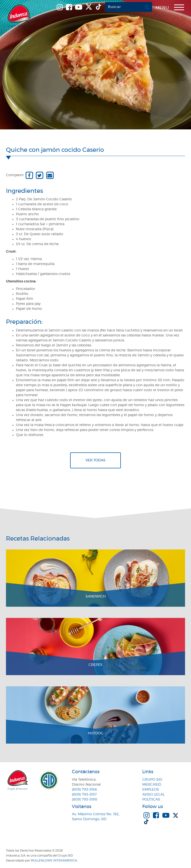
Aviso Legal (153, 795)
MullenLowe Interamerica (54, 861)
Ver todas (95, 460)
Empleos (151, 790)
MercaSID (152, 785)
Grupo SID (152, 780)
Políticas (151, 800)
